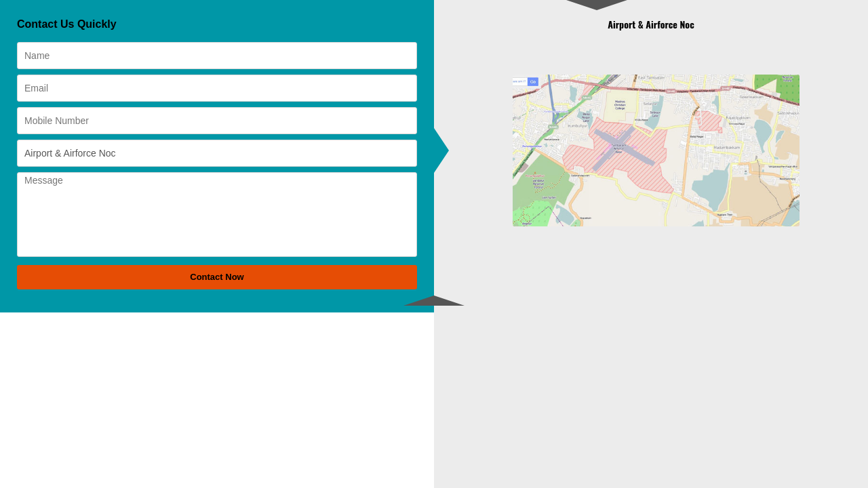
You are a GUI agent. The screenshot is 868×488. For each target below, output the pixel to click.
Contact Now (217, 277)
